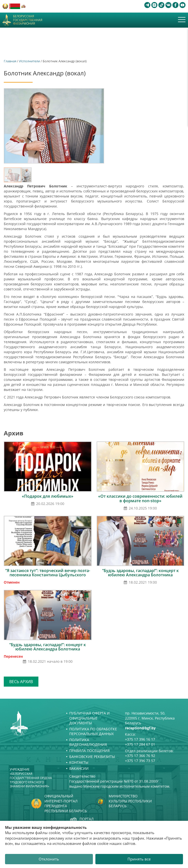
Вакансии (79, 768)
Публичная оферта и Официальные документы (89, 718)
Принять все (139, 859)
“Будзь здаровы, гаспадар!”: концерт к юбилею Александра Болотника (140, 573)
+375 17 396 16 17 (140, 739)
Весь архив (21, 682)
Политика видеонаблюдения (88, 742)
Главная (10, 61)
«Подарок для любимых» (48, 496)
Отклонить (49, 859)
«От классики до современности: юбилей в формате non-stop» (140, 498)
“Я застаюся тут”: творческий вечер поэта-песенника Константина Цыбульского (48, 573)
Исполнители (29, 61)
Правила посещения (89, 751)
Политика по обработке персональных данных (93, 731)
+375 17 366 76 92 (140, 756)
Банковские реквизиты (92, 757)
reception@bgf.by (140, 728)
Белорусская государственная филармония (28, 20)
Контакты (79, 762)
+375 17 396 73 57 (140, 761)
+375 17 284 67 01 (140, 744)
